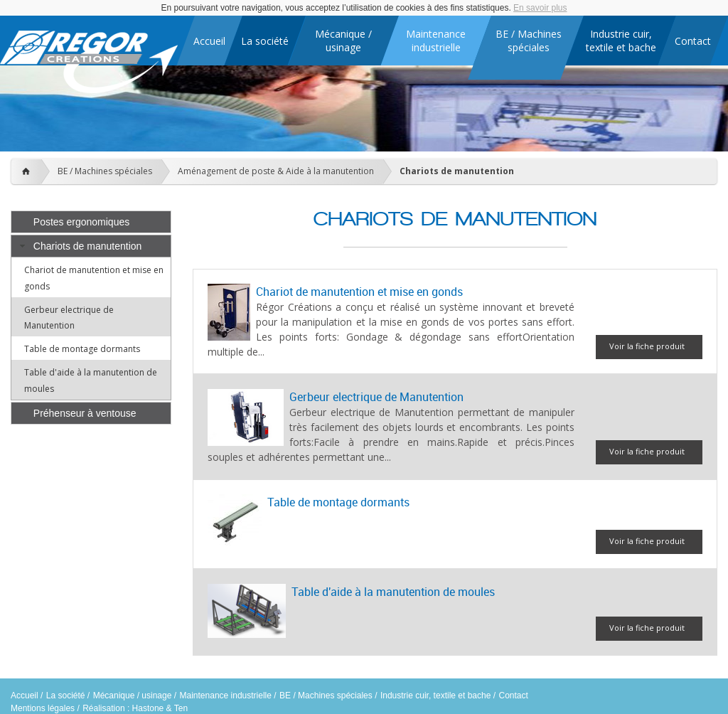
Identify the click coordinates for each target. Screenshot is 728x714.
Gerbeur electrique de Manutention (376, 397)
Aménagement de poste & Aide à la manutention (276, 171)
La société (66, 696)
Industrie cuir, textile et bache (435, 696)
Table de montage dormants (82, 349)
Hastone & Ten (160, 708)
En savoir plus (540, 8)
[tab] (91, 222)
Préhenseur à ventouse (85, 413)
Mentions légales (43, 708)
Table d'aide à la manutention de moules (393, 592)
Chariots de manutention (457, 171)
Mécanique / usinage (133, 696)
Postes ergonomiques (81, 222)
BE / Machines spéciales (105, 171)
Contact (513, 696)
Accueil (25, 696)
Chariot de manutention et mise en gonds (359, 292)
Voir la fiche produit (647, 346)
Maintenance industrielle (226, 696)
